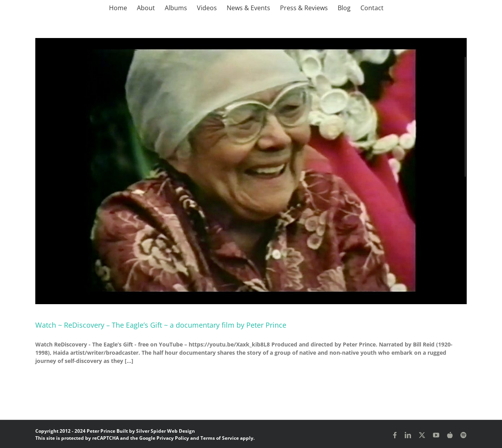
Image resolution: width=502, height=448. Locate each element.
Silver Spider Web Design (166, 431)
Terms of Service (220, 438)
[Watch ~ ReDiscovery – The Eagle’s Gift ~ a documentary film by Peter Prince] (251, 171)
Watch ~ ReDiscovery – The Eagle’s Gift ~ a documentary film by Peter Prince (161, 325)
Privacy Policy (173, 438)
